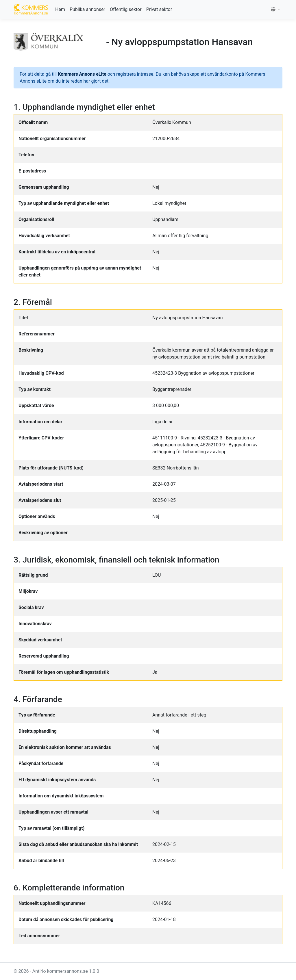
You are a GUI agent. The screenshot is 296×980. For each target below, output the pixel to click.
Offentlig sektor (126, 9)
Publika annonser (87, 9)
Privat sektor (159, 9)
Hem (60, 9)
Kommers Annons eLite (82, 74)
